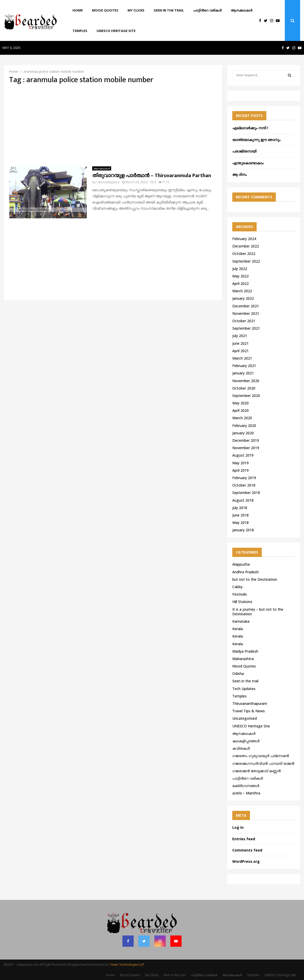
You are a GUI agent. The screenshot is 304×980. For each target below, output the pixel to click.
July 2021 (240, 336)
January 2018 (243, 530)
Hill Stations (242, 602)
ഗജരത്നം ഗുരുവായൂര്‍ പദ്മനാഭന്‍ (261, 756)
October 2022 (244, 254)
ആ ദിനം (239, 174)
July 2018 (240, 508)
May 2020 (240, 403)
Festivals (240, 594)
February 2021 (244, 366)
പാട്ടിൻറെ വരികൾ (207, 10)
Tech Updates (244, 689)
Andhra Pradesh (245, 572)
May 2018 (240, 523)
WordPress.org (246, 861)
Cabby (237, 587)
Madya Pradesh (245, 651)
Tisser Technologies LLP (127, 965)
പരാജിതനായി (244, 151)
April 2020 (240, 410)
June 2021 (240, 343)
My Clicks (136, 10)
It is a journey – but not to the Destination (258, 612)
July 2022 (240, 269)
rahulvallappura (108, 182)
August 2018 (243, 500)
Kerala (238, 629)
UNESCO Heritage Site (116, 31)
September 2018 (246, 493)
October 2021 (244, 321)
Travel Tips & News (249, 711)
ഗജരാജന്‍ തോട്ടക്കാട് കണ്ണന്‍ (256, 771)
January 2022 (243, 298)
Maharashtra (243, 659)
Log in (238, 827)
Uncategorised (245, 718)
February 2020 (244, 426)
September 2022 (246, 261)
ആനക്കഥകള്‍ (242, 10)
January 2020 (243, 433)
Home (78, 10)
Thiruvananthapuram (250, 703)
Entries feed (244, 839)
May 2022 (240, 276)
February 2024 (244, 239)
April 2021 (240, 351)
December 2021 (246, 306)
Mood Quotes (105, 10)
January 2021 (243, 373)
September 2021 (246, 328)
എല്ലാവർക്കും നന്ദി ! (250, 128)
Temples (80, 31)
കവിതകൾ (241, 748)
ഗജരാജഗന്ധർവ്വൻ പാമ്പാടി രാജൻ (263, 763)
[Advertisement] (113, 125)
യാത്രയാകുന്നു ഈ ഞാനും (256, 140)
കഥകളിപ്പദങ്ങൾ (246, 741)
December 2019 (246, 440)
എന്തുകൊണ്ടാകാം (248, 163)
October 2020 (244, 388)
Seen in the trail (169, 10)
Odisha (238, 674)
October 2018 (244, 485)
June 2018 (240, 515)
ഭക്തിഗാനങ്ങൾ (246, 786)
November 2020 (246, 381)
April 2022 (240, 283)
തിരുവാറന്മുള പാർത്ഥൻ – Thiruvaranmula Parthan (152, 176)
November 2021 (246, 313)
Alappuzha (241, 564)
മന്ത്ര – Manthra (246, 793)
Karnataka (241, 621)
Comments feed (247, 850)
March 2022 (242, 291)
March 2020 (242, 418)
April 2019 (240, 470)
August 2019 (243, 455)
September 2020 (246, 396)
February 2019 (244, 478)
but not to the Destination (255, 579)
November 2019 (246, 448)
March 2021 (242, 358)
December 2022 (246, 246)
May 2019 (240, 463)
